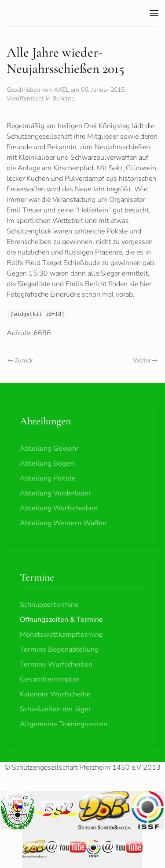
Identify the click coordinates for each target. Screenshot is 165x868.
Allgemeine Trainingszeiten (64, 724)
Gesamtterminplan (50, 679)
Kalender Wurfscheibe (55, 694)
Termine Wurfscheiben (56, 664)
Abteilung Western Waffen (63, 523)
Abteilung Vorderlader (55, 493)
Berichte (63, 99)
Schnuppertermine (49, 605)
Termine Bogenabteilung (59, 649)
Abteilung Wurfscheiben (59, 508)
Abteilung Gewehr (49, 448)
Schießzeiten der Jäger (55, 709)
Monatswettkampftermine (61, 635)
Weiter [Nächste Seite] (145, 360)
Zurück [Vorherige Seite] (20, 360)
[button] (154, 13)
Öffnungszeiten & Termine (61, 620)
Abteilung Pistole (48, 478)
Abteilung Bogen (47, 463)
